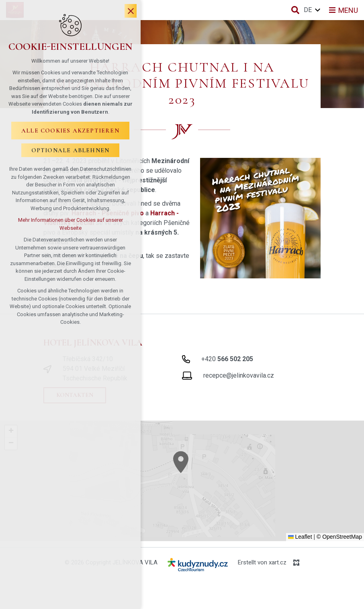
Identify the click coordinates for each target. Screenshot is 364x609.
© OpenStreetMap (339, 537)
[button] (196, 473)
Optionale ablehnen (71, 150)
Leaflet (300, 537)
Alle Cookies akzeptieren (70, 131)
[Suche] (295, 10)
